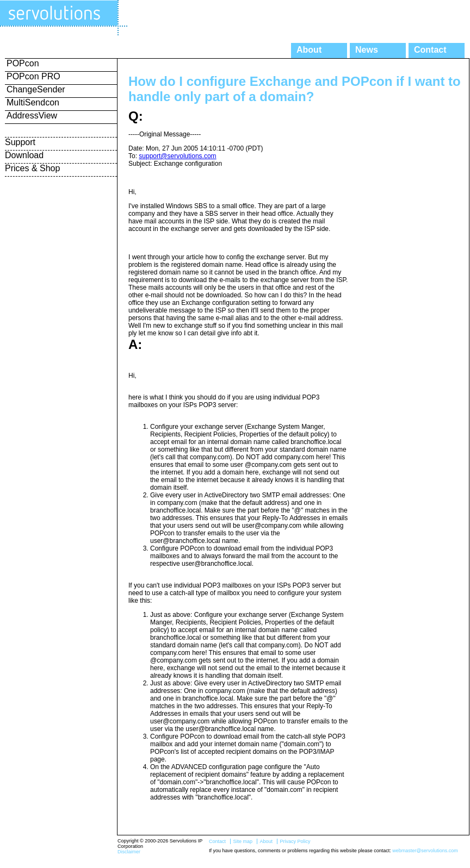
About (309, 50)
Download (24, 155)
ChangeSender (36, 89)
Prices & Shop (32, 168)
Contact (430, 50)
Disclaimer (129, 852)
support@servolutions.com (177, 156)
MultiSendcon (33, 102)
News (367, 50)
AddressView (32, 115)
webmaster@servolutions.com (425, 851)
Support (20, 142)
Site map (243, 841)
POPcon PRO (33, 76)
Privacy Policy (295, 841)
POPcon (23, 63)
